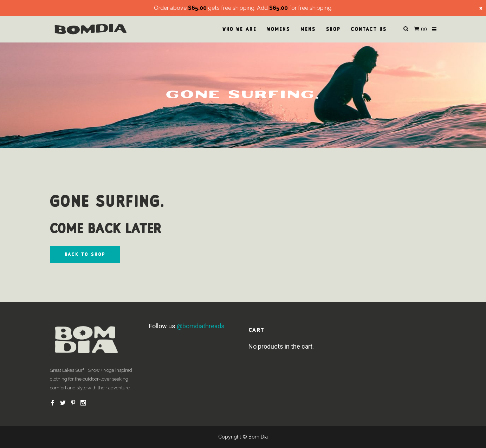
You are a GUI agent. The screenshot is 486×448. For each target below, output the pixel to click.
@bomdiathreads (201, 326)
